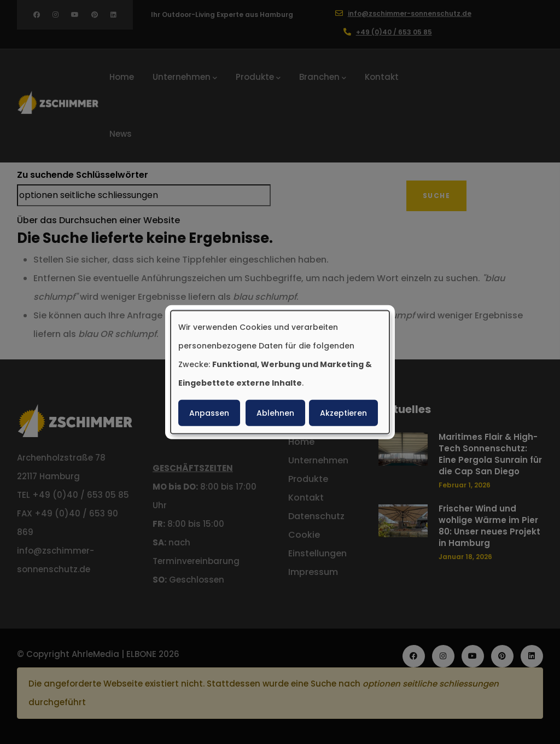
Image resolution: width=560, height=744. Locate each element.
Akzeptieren (343, 412)
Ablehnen (275, 412)
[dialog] (280, 372)
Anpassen (209, 412)
